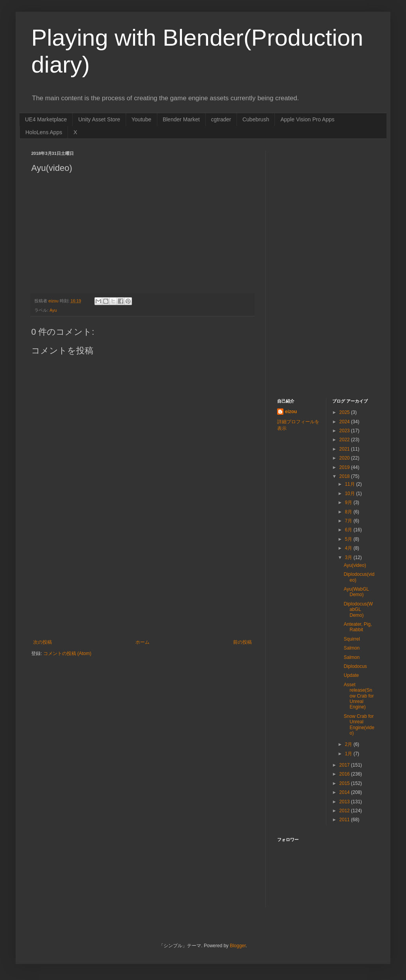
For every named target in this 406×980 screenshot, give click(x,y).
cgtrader (221, 119)
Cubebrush (256, 119)
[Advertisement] (142, 581)
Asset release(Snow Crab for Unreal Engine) (359, 696)
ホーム (142, 642)
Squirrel (352, 639)
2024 (345, 422)
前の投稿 (242, 642)
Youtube (142, 119)
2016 (345, 774)
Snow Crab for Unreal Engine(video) (359, 725)
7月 (349, 521)
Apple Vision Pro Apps (307, 119)
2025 (345, 412)
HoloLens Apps (44, 132)
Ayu (53, 310)
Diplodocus (355, 666)
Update (351, 675)
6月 (349, 530)
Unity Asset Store (99, 119)
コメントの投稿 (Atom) (67, 653)
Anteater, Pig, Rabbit (358, 627)
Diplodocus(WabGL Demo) (358, 610)
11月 (350, 484)
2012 (345, 811)
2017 (345, 765)
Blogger (238, 946)
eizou (291, 412)
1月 (349, 754)
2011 (345, 820)
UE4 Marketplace (46, 119)
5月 (349, 539)
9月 (349, 502)
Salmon (352, 648)
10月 (350, 494)
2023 (345, 431)
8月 (349, 512)
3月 (349, 557)
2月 (349, 744)
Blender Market (181, 119)
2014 (345, 792)
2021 (345, 449)
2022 (345, 440)
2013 (345, 802)
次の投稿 (43, 642)
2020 (345, 458)
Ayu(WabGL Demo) (356, 592)
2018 (345, 476)
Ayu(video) (355, 565)
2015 (345, 783)
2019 (345, 467)
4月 (349, 548)
